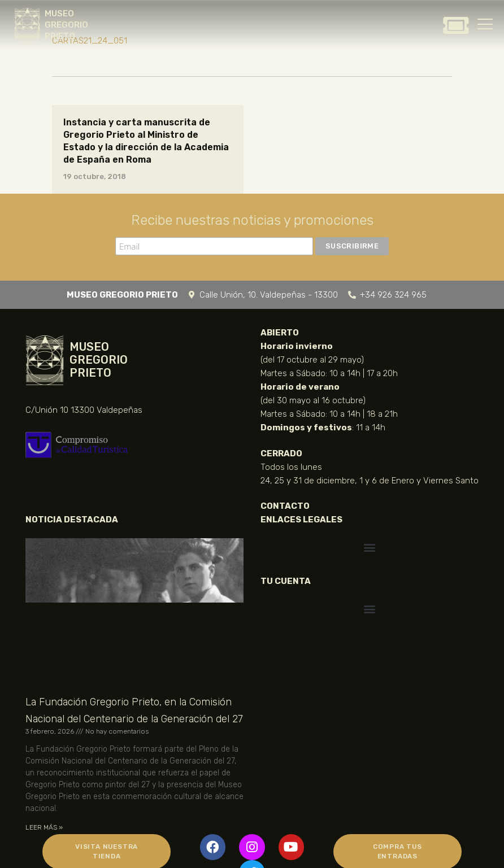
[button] (370, 548)
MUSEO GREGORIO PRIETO (66, 25)
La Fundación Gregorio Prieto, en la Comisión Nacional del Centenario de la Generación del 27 (134, 710)
